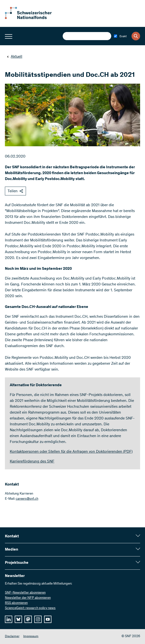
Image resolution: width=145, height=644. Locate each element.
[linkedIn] (9, 619)
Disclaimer (12, 637)
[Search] (136, 36)
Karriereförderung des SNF (32, 462)
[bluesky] (18, 619)
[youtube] (48, 619)
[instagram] (38, 619)
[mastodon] (28, 619)
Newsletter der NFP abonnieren (28, 598)
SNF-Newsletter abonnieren (25, 593)
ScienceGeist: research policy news (30, 608)
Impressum (31, 637)
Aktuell (15, 57)
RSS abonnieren (16, 603)
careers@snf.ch (27, 499)
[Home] (32, 18)
